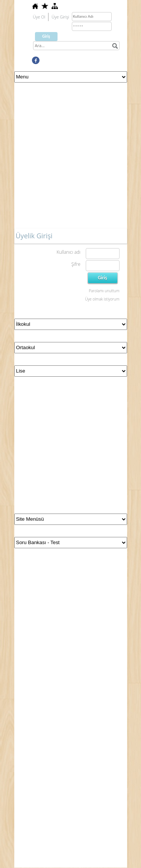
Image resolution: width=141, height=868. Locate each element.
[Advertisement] (70, 157)
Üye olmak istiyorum (102, 299)
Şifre (76, 264)
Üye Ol (39, 17)
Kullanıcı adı (68, 252)
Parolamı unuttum (104, 291)
